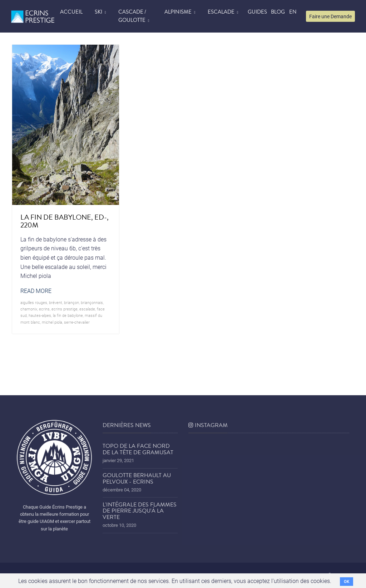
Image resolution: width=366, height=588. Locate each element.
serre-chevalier (77, 322)
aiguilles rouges (34, 302)
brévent (56, 302)
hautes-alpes (40, 315)
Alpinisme (178, 12)
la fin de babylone (68, 315)
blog (278, 12)
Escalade (221, 12)
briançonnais (92, 302)
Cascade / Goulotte (132, 16)
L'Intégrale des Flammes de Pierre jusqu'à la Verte (140, 511)
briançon (71, 302)
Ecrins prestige (65, 309)
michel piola (52, 322)
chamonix (29, 309)
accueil (71, 12)
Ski (98, 12)
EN (293, 12)
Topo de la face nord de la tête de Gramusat (138, 449)
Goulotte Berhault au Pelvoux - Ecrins (137, 479)
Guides (257, 12)
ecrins (44, 309)
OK (347, 581)
